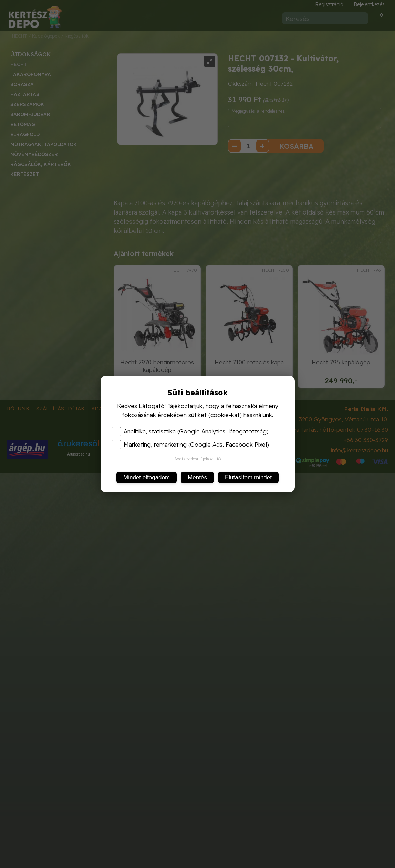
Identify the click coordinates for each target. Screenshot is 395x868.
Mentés (197, 477)
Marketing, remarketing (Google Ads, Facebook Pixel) (190, 445)
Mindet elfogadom (147, 477)
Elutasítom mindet (248, 477)
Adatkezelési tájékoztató (197, 459)
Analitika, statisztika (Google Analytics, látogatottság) (190, 431)
